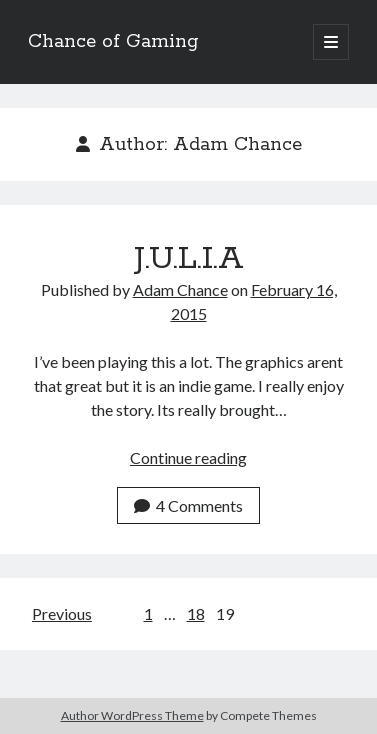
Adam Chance (180, 289)
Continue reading (188, 457)
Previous (62, 613)
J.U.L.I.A (189, 259)
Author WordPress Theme (132, 715)
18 (196, 613)
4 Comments (188, 505)
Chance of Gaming (113, 42)
